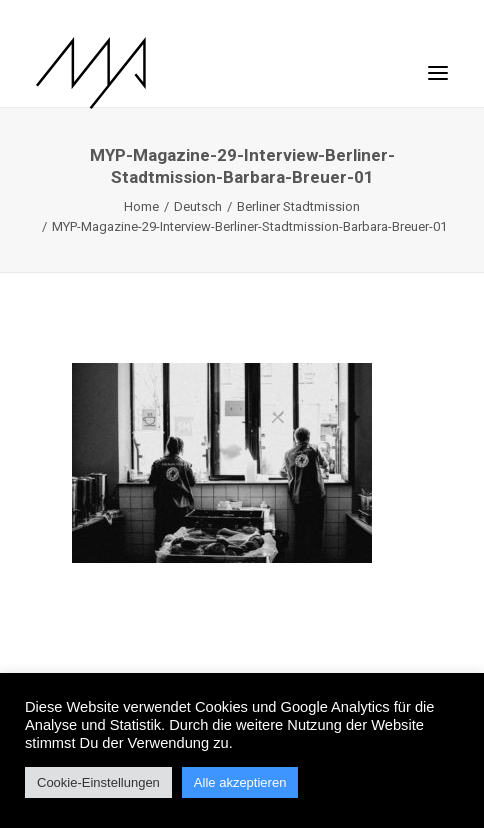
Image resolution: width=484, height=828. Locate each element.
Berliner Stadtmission (298, 206)
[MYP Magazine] (91, 73)
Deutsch (198, 206)
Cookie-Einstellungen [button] (98, 782)
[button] (438, 63)
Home (141, 206)
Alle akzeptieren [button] (240, 782)
